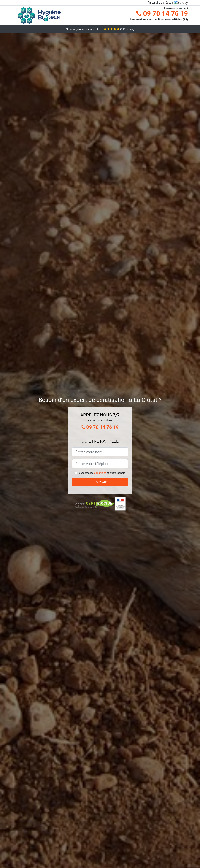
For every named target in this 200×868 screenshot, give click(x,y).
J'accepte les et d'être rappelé (102, 473)
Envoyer (100, 482)
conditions (100, 473)
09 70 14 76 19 (162, 14)
